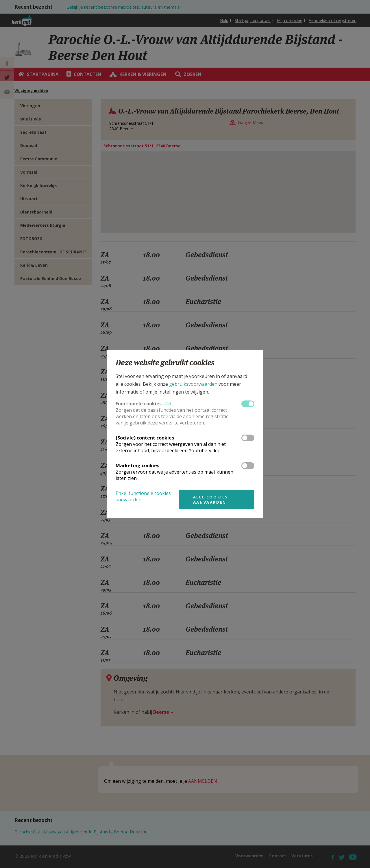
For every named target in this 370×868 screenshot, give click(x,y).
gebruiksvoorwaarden (193, 384)
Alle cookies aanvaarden (211, 500)
